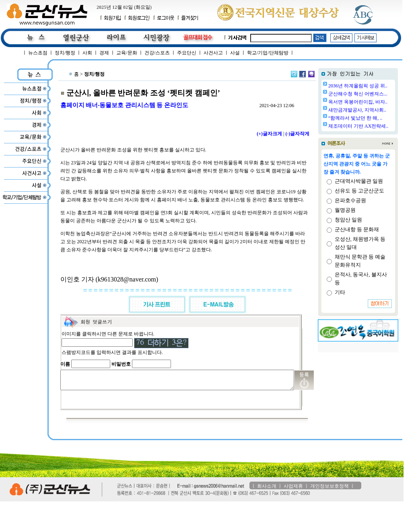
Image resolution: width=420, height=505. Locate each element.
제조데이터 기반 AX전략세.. (379, 126)
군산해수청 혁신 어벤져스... (378, 94)
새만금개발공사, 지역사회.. (378, 110)
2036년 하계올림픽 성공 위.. (378, 86)
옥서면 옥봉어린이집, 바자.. (378, 102)
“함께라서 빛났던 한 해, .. (376, 118)
